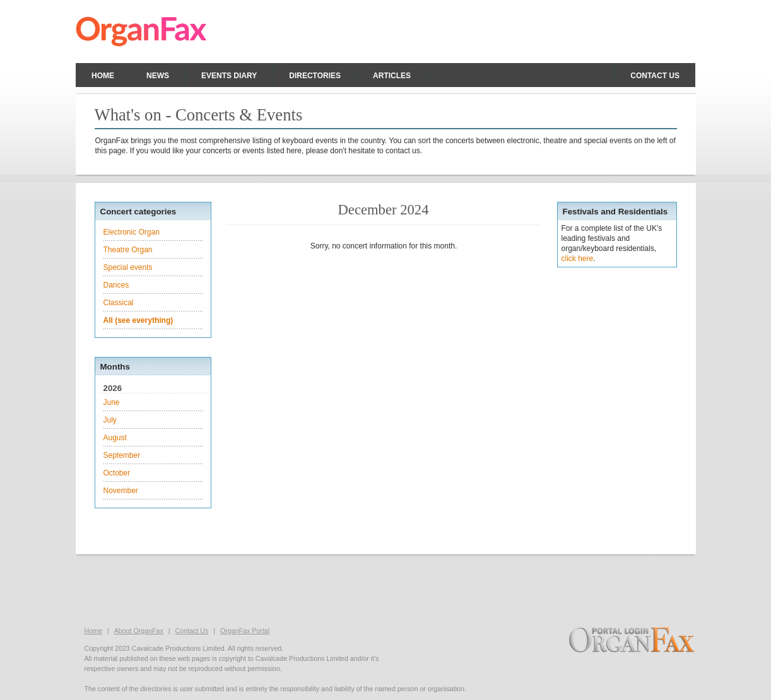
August (115, 438)
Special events (128, 267)
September (122, 455)
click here (578, 259)
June (112, 402)
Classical (119, 303)
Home (103, 76)
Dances (116, 285)
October (117, 473)
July (110, 420)
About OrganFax (139, 631)
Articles (392, 76)
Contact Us (192, 631)
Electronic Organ (132, 232)
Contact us (655, 76)
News (158, 76)
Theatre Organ (128, 250)
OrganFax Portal (245, 631)
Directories (315, 76)
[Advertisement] (385, 589)
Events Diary (229, 76)
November (121, 491)
